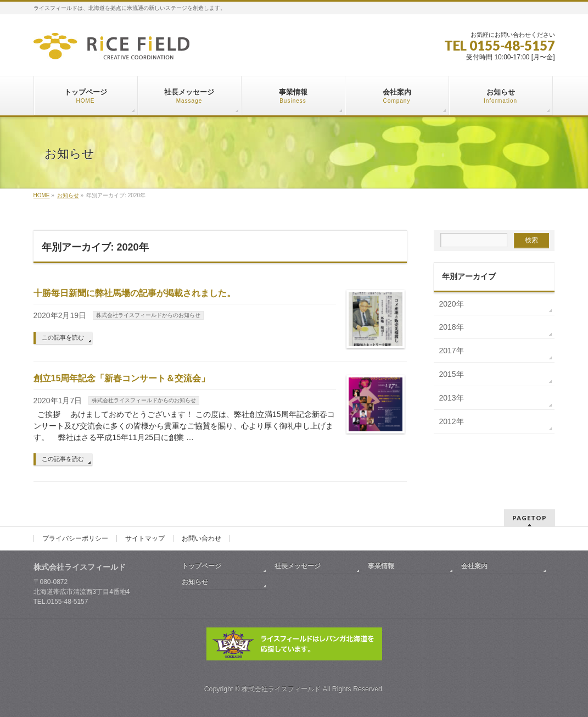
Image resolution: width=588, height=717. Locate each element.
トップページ (201, 566)
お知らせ (195, 582)
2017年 (452, 351)
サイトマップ (145, 538)
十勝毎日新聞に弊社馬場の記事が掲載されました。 (135, 293)
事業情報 (381, 566)
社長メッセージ (298, 566)
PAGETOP (530, 518)
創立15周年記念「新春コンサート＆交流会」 (122, 378)
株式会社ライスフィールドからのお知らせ (148, 315)
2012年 (452, 421)
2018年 (452, 327)
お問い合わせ (201, 538)
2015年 (452, 374)
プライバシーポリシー (75, 538)
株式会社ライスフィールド (281, 689)
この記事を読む (63, 337)
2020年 (452, 304)
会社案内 (474, 566)
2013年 (452, 398)
